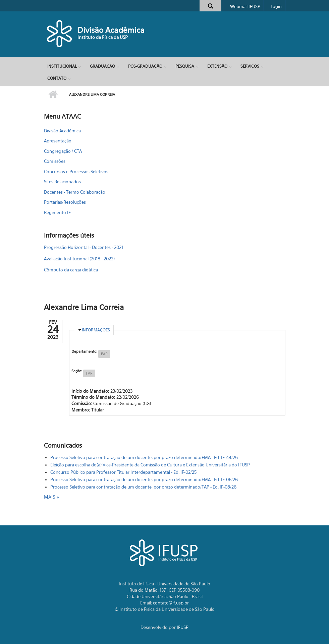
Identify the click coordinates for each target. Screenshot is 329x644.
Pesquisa (185, 66)
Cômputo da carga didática (71, 270)
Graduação (102, 66)
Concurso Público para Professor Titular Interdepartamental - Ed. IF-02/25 (123, 472)
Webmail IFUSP (245, 6)
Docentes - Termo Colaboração (75, 192)
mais (50, 497)
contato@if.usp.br (171, 603)
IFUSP (183, 627)
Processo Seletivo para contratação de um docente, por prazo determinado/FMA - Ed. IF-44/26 (144, 457)
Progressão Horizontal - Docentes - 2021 (84, 247)
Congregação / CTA (63, 151)
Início (53, 94)
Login (276, 6)
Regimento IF (57, 212)
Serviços (250, 66)
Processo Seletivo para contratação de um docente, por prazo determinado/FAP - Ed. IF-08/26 (143, 487)
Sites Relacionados (62, 182)
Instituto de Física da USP (103, 37)
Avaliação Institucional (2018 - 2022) (79, 259)
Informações (96, 330)
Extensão (217, 66)
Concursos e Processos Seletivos (76, 172)
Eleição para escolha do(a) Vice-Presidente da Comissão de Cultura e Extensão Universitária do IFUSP (150, 465)
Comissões (55, 161)
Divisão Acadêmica (111, 30)
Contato (57, 78)
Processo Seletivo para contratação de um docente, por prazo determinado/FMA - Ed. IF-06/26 (144, 479)
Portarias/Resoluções (65, 202)
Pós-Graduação (145, 66)
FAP (104, 354)
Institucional (62, 66)
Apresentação (58, 141)
